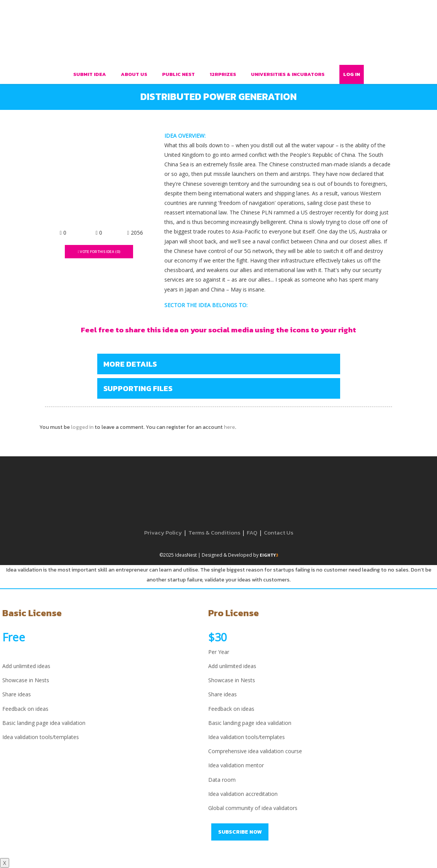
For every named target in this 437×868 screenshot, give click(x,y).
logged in (82, 427)
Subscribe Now (240, 832)
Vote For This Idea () (99, 252)
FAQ (252, 532)
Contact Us (279, 532)
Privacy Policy (163, 532)
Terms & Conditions (214, 532)
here (229, 427)
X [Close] (5, 863)
